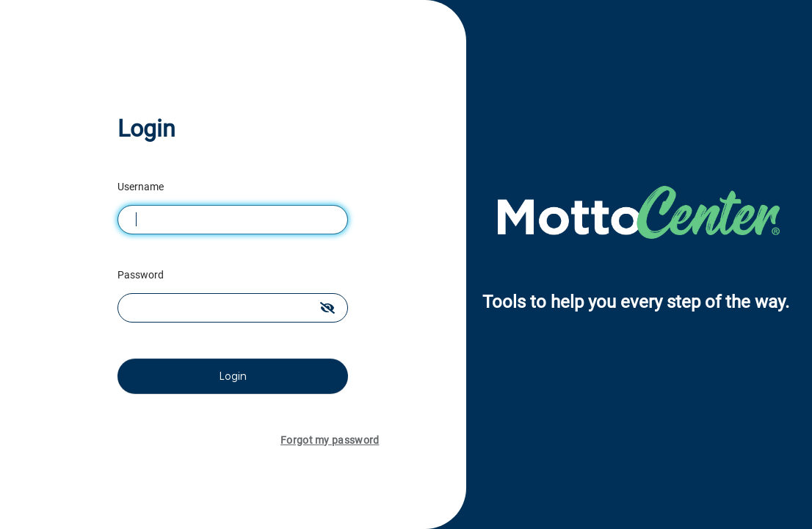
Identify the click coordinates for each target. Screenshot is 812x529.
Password (142, 275)
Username (142, 187)
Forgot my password (330, 440)
